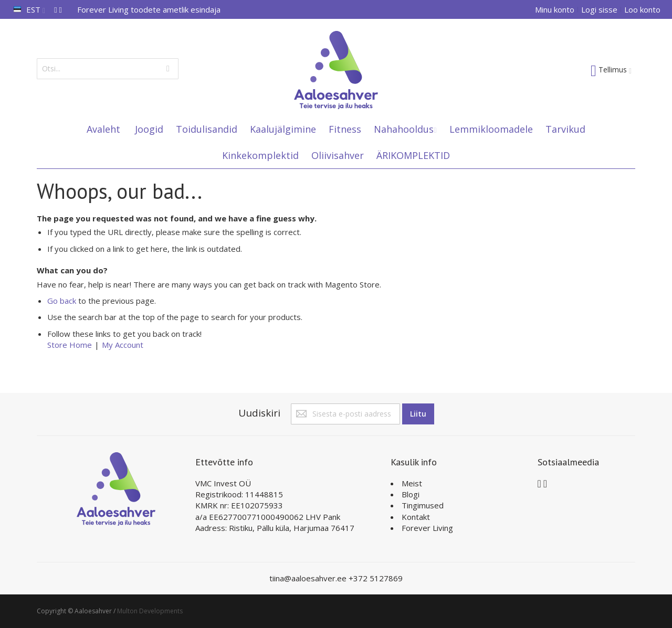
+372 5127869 (376, 578)
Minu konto (555, 9)
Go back (62, 301)
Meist (412, 483)
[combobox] (108, 69)
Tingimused (423, 505)
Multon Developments (150, 611)
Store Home (70, 345)
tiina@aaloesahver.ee (309, 578)
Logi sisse (599, 9)
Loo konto (642, 9)
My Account (123, 345)
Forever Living (427, 528)
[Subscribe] (418, 414)
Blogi (411, 494)
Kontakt (416, 517)
